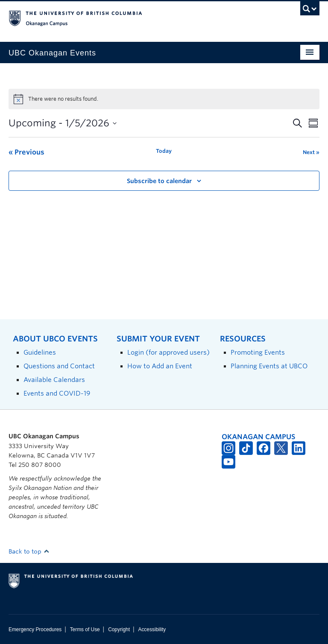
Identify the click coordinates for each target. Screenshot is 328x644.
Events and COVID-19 (57, 393)
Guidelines (40, 352)
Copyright (119, 629)
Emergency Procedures (35, 629)
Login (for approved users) (168, 352)
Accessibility (152, 629)
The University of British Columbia (141, 17)
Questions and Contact (59, 366)
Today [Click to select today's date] (164, 151)
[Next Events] (311, 152)
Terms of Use (85, 629)
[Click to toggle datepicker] (63, 123)
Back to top (29, 551)
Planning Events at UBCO (269, 366)
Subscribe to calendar (159, 181)
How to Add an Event (160, 366)
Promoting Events (258, 352)
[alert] (164, 99)
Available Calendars (54, 380)
